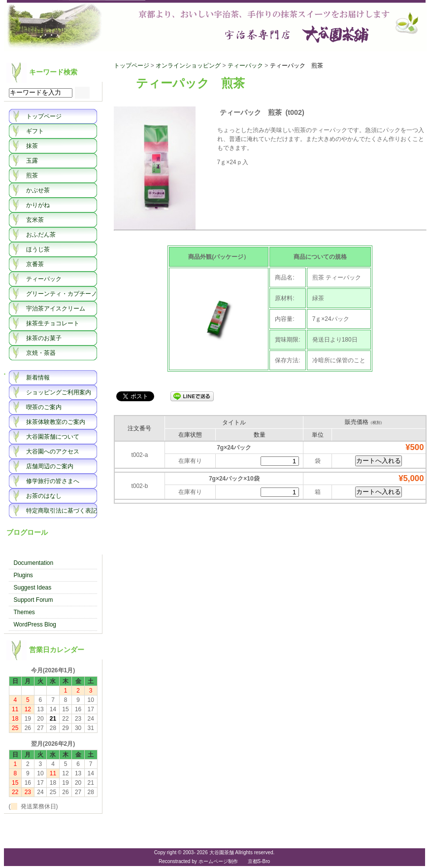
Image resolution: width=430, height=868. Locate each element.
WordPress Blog (35, 625)
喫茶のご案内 (44, 407)
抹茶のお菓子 (44, 338)
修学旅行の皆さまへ (53, 481)
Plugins (23, 575)
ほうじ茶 (38, 249)
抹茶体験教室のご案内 (56, 422)
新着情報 (38, 378)
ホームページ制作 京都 (228, 861)
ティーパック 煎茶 (297, 66)
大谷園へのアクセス (53, 451)
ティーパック (44, 279)
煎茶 (32, 175)
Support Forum (33, 600)
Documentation (34, 563)
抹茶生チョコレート (53, 323)
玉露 (32, 161)
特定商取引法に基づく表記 (62, 511)
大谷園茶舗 (215, 26)
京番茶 (35, 264)
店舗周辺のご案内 (50, 466)
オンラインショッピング (188, 66)
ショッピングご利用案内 (59, 392)
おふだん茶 (41, 235)
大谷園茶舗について (53, 437)
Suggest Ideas (33, 588)
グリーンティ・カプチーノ (62, 294)
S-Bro (264, 861)
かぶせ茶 (38, 190)
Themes (24, 612)
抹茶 (32, 146)
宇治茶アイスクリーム (56, 309)
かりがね (38, 205)
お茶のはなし (44, 496)
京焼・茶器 (41, 353)
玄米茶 (35, 220)
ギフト (35, 131)
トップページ (44, 116)
